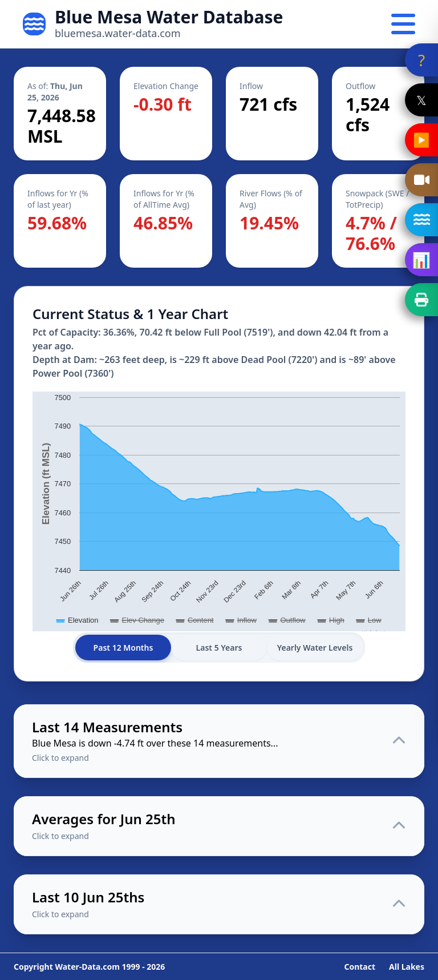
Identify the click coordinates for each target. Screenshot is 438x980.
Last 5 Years (219, 648)
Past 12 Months (123, 648)
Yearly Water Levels (315, 648)
